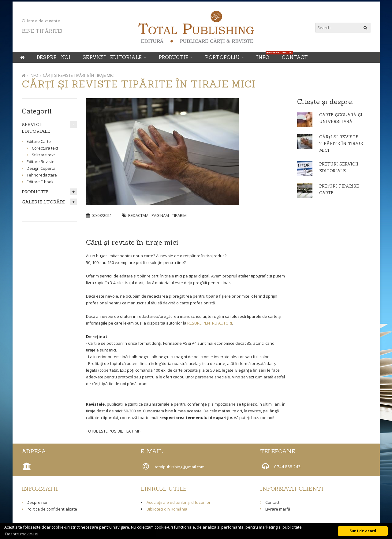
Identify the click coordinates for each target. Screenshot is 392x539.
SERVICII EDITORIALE (112, 57)
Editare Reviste (41, 162)
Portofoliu (222, 57)
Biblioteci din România (167, 509)
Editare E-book (40, 182)
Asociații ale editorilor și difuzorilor (179, 502)
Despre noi (54, 57)
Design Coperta (41, 168)
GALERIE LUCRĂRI (43, 202)
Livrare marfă (278, 509)
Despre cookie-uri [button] (22, 534)
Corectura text (45, 148)
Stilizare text (43, 155)
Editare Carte (39, 141)
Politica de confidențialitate (52, 509)
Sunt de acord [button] (363, 531)
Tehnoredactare (42, 175)
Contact (295, 57)
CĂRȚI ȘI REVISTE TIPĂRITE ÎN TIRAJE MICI (79, 75)
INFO (264, 56)
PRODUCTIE (174, 57)
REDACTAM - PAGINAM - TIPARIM (157, 215)
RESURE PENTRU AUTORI (210, 323)
